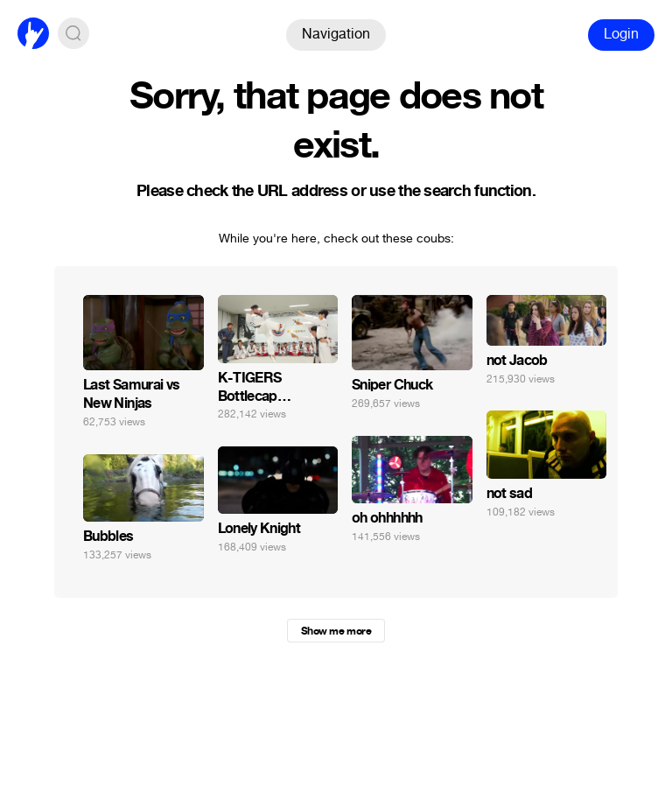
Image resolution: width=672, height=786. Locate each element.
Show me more (336, 631)
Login (621, 34)
